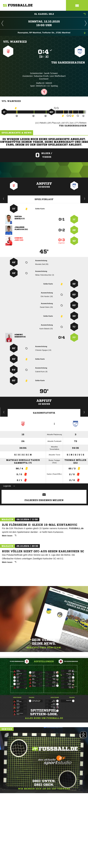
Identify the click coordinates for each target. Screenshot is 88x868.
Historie (4, 412)
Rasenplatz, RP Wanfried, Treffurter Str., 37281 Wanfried (51, 33)
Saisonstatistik (44, 413)
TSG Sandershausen (68, 62)
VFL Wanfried (15, 42)
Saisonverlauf (84, 412)
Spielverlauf (44, 199)
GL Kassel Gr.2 (60, 14)
